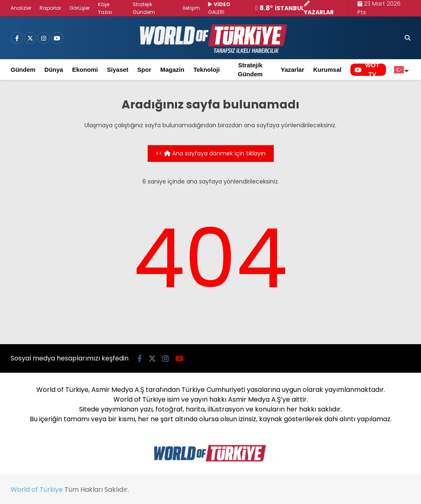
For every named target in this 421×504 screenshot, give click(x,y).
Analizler (21, 8)
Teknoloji (207, 70)
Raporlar (50, 8)
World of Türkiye (37, 490)
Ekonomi (85, 70)
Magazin (172, 70)
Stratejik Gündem (250, 70)
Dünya (54, 70)
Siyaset (118, 70)
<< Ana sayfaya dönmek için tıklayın (211, 153)
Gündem (23, 70)
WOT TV (367, 70)
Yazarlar (292, 70)
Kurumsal (327, 70)
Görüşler (80, 8)
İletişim (191, 8)
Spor (144, 70)
